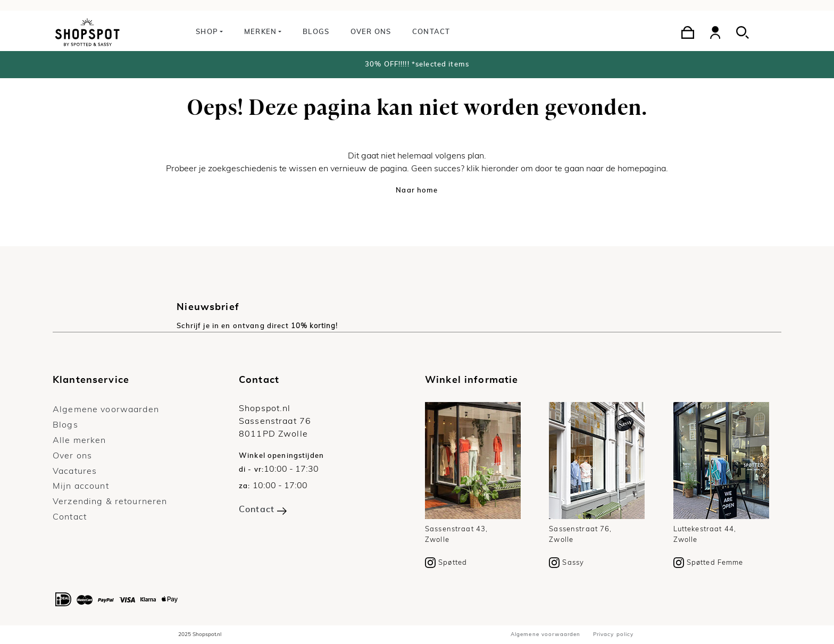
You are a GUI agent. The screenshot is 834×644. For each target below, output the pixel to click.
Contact (431, 32)
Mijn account (81, 486)
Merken (260, 32)
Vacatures (75, 471)
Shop (207, 32)
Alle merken (80, 440)
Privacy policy (614, 634)
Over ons (371, 32)
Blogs (316, 32)
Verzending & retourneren (110, 501)
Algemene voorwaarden (106, 409)
